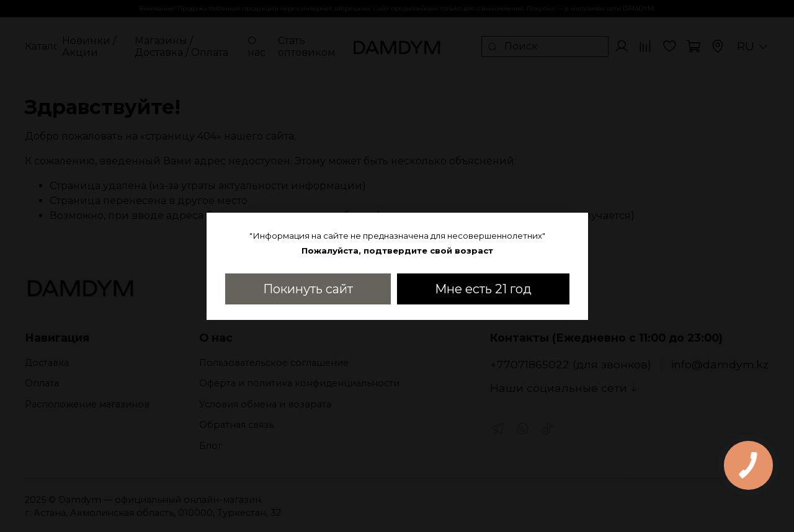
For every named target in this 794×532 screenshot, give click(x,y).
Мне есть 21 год (483, 289)
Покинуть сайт (308, 289)
